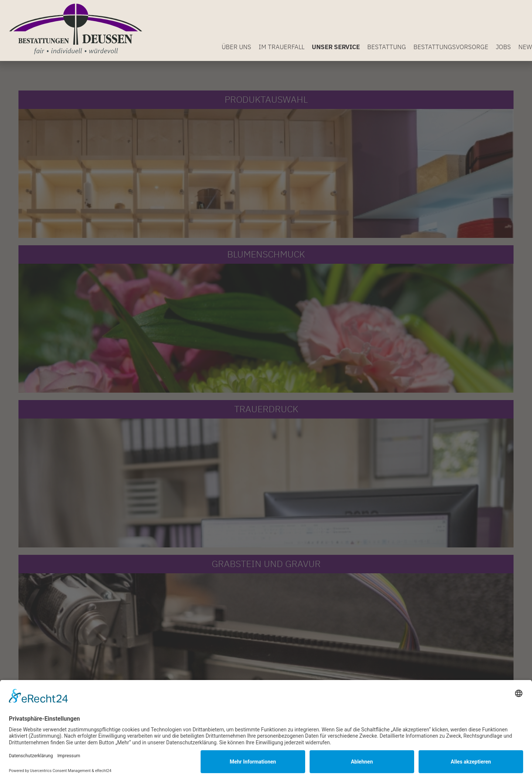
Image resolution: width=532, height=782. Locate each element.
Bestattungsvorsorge (451, 47)
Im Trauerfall (282, 47)
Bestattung (387, 47)
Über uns (236, 47)
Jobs (503, 47)
